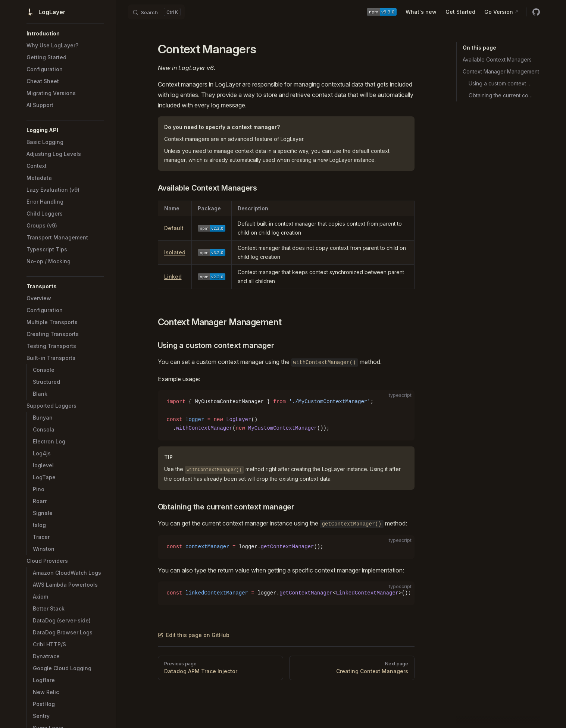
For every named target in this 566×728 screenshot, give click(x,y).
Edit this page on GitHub (194, 635)
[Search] (156, 12)
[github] (536, 12)
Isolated (175, 252)
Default (174, 228)
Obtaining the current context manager (501, 95)
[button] (65, 34)
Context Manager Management (501, 71)
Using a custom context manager (501, 83)
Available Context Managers (497, 59)
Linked (173, 277)
